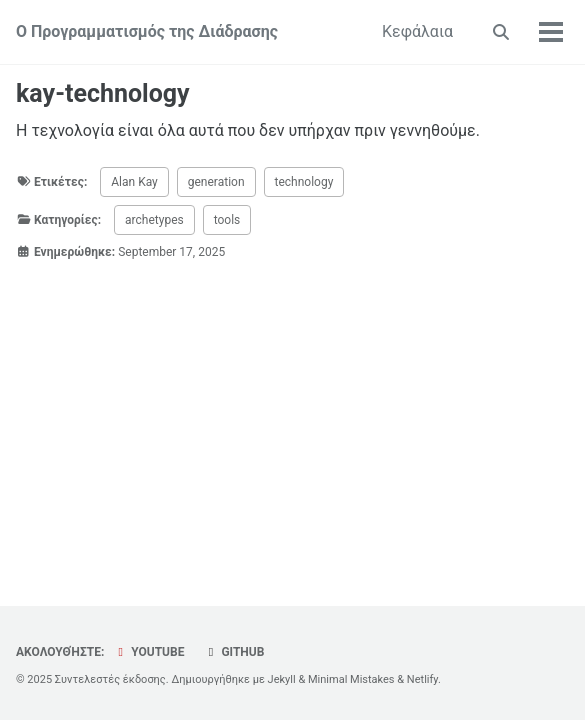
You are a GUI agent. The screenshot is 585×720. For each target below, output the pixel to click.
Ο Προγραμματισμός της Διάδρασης (147, 31)
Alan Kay (134, 182)
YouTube (148, 652)
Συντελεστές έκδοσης (110, 679)
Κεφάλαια (417, 31)
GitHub (233, 652)
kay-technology (103, 93)
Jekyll (282, 679)
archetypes (154, 220)
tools (227, 220)
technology (304, 182)
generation (216, 182)
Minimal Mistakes (351, 679)
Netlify (422, 679)
